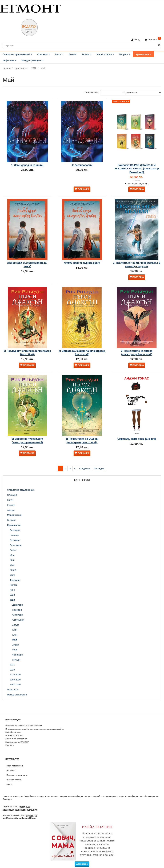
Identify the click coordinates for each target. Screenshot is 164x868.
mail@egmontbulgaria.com (16, 818)
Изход (9, 784)
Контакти (10, 745)
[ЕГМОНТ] (31, 8)
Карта (34, 809)
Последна (99, 477)
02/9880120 (31, 815)
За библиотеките (13, 732)
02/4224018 (24, 806)
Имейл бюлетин (14, 780)
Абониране (82, 864)
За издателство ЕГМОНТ (17, 742)
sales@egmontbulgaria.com (16, 809)
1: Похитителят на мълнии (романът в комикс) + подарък (137, 268)
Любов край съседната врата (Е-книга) (27, 268)
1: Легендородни (82, 166)
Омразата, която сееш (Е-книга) (137, 446)
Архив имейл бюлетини (16, 739)
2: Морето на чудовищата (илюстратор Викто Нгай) (27, 448)
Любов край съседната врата (82, 266)
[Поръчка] (153, 40)
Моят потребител (15, 766)
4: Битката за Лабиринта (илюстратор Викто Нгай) (82, 358)
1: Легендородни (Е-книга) (27, 166)
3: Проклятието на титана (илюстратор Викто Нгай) (137, 358)
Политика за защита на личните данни (24, 726)
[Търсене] (159, 45)
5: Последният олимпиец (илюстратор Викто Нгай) (27, 358)
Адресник (11, 770)
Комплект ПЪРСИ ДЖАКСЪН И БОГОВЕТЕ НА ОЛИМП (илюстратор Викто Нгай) (137, 170)
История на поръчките (17, 775)
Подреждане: (92, 92)
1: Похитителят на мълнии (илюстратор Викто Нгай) (82, 448)
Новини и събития (14, 735)
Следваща (85, 477)
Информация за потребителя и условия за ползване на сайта (34, 729)
